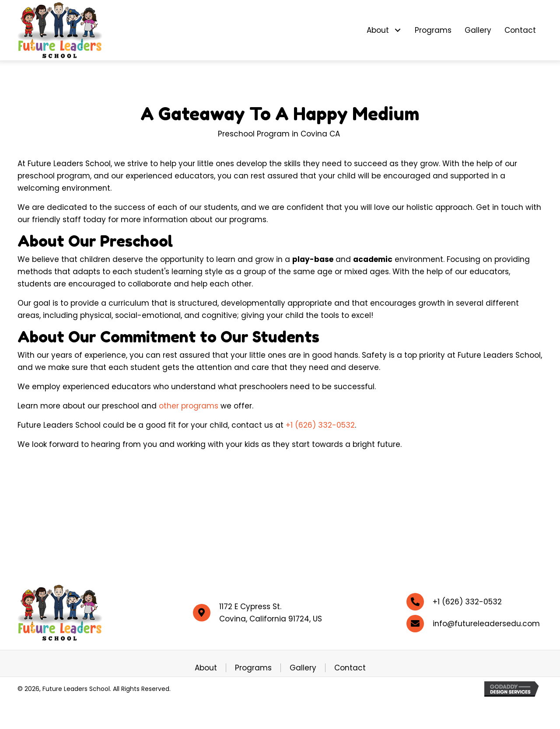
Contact (350, 668)
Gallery (303, 668)
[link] (384, 30)
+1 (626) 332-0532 (320, 425)
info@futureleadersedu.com (486, 624)
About (206, 668)
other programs (189, 406)
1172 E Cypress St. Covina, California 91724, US (271, 613)
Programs (253, 668)
